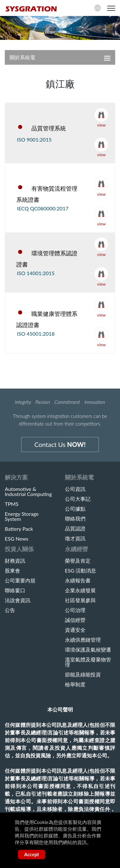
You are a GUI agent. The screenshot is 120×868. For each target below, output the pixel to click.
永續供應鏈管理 (83, 640)
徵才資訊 (75, 538)
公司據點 (75, 509)
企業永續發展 (80, 590)
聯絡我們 (75, 519)
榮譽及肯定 (78, 561)
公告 (10, 610)
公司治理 (75, 610)
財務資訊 (15, 561)
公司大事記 (78, 499)
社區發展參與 (80, 600)
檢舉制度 (75, 684)
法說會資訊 (18, 600)
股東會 (12, 571)
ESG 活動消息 (81, 571)
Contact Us (60, 444)
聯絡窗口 (15, 590)
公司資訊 (75, 489)
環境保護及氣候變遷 (88, 650)
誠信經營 (75, 620)
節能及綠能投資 (83, 675)
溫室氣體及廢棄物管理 (88, 662)
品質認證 (75, 529)
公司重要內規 (20, 580)
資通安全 (75, 630)
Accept (32, 854)
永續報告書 (78, 580)
